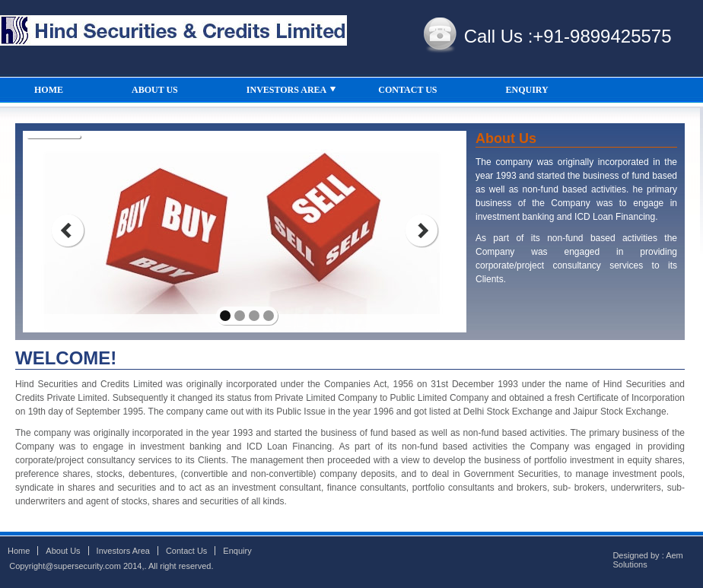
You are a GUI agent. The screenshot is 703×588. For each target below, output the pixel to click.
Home (19, 551)
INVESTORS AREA (293, 94)
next (422, 230)
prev (67, 230)
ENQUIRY (527, 90)
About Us (63, 551)
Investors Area (123, 551)
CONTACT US (407, 90)
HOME (49, 90)
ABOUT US (155, 90)
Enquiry (237, 551)
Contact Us (186, 551)
